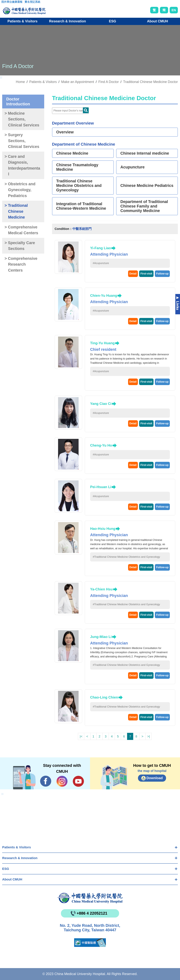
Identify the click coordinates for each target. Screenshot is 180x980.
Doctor (86, 110)
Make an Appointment (77, 82)
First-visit (146, 274)
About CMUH (12, 879)
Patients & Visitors (17, 847)
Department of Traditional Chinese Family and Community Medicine (144, 206)
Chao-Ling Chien (104, 697)
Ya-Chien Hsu (101, 589)
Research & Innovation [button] (68, 21)
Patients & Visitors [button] (23, 21)
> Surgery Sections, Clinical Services (22, 141)
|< (81, 736)
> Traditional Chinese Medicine (16, 211)
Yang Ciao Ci (101, 404)
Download (155, 778)
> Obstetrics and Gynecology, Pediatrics (20, 190)
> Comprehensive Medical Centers (21, 230)
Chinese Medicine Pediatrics (147, 186)
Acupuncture (133, 167)
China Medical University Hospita (90, 898)
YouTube (78, 781)
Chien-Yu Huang (104, 295)
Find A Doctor (109, 82)
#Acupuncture (101, 263)
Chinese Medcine (72, 153)
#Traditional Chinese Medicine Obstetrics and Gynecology (126, 557)
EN (174, 10)
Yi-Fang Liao (101, 248)
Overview (65, 132)
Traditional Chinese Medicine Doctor (150, 82)
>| (149, 736)
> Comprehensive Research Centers (21, 264)
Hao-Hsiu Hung (103, 529)
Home (20, 82)
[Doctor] (70, 111)
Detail (133, 274)
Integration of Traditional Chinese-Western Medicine (81, 206)
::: (4, 3)
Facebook (46, 781)
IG (62, 781)
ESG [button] (112, 21)
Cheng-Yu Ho (101, 445)
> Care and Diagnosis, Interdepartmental (22, 165)
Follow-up (162, 274)
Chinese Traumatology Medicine (77, 167)
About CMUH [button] (157, 21)
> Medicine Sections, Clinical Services (22, 119)
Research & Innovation (20, 858)
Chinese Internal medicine (145, 153)
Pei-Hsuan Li (101, 487)
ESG (6, 869)
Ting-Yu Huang (102, 343)
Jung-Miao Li (101, 637)
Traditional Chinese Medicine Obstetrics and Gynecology (79, 186)
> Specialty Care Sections (20, 246)
